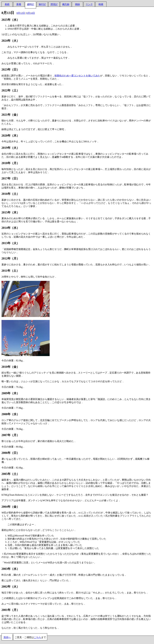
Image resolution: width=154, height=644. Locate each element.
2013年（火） (11, 243)
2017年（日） (11, 178)
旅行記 (42, 4)
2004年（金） (11, 507)
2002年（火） (11, 587)
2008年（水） (11, 414)
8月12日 (21, 13)
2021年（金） (11, 115)
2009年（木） (11, 393)
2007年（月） (11, 435)
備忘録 (66, 4)
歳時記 (31, 4)
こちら (37, 637)
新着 (19, 4)
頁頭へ (7, 637)
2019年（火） (11, 148)
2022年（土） (11, 90)
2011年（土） (10, 271)
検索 (101, 4)
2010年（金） (11, 367)
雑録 (77, 4)
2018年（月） (11, 163)
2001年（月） (11, 610)
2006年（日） (11, 453)
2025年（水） (11, 20)
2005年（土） (11, 474)
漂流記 (54, 4)
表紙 (7, 4)
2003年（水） (11, 569)
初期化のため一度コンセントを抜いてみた (77, 76)
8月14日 (31, 13)
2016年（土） (11, 194)
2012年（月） (11, 258)
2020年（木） (11, 136)
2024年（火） (11, 41)
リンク (89, 4)
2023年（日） (11, 69)
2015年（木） (11, 212)
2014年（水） (11, 228)
